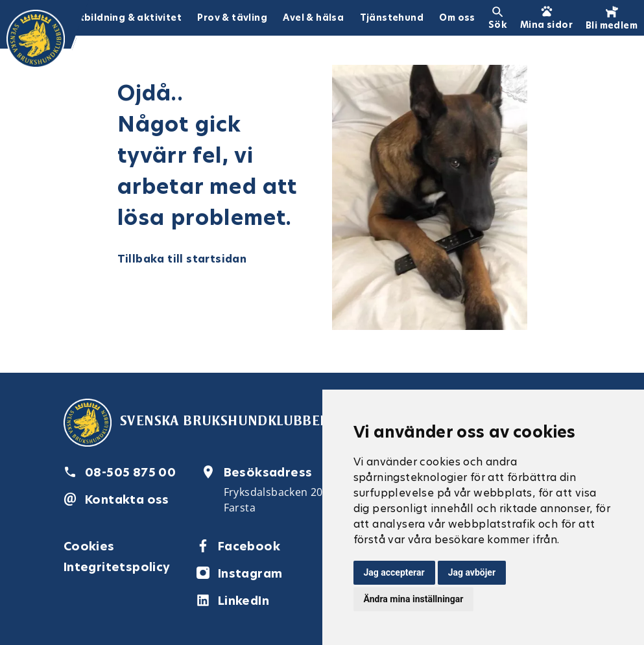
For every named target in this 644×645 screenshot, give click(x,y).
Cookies (89, 546)
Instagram (250, 573)
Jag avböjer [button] (472, 572)
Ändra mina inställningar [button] (414, 599)
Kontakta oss (127, 499)
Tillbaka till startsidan (182, 259)
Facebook (249, 546)
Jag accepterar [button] (394, 572)
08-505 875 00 (130, 472)
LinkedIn (244, 601)
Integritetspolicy (117, 567)
